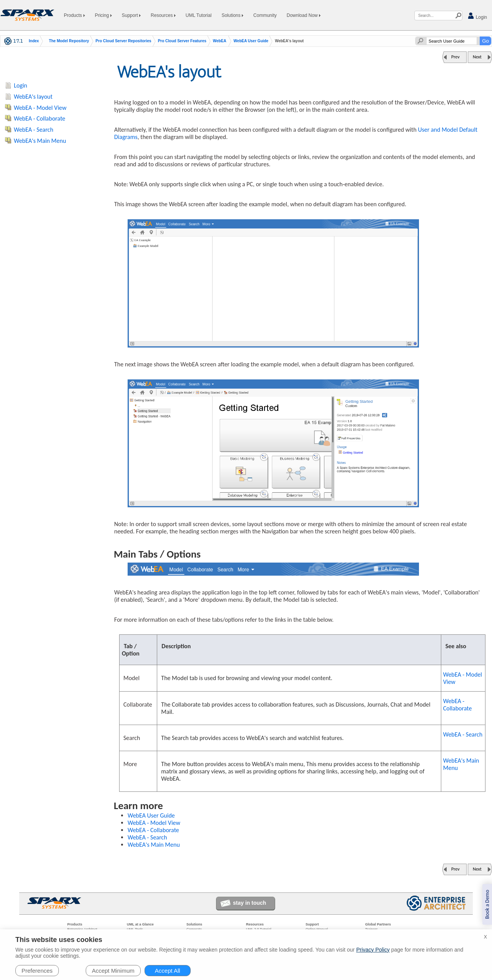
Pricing (103, 15)
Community (265, 15)
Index (34, 41)
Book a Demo (487, 904)
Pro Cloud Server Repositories (124, 41)
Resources (163, 15)
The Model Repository (69, 41)
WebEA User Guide (251, 41)
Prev (455, 57)
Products (74, 15)
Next (477, 57)
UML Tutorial (199, 15)
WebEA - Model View (463, 678)
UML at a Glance (140, 924)
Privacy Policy (373, 950)
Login (477, 16)
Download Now (304, 15)
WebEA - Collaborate (458, 705)
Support (131, 15)
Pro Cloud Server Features (182, 41)
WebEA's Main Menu (461, 764)
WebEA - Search (463, 734)
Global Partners (378, 924)
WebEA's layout (33, 97)
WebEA (220, 41)
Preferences (37, 971)
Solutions (232, 15)
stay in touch (249, 903)
